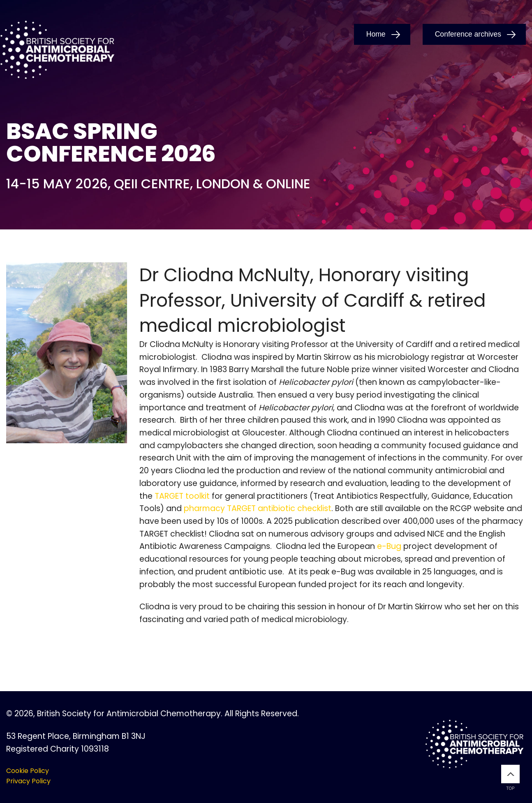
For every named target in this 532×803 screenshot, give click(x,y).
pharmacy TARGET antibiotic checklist (258, 508)
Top (510, 778)
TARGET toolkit (182, 496)
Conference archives (468, 34)
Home (376, 34)
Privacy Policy (28, 781)
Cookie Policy (28, 771)
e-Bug (389, 546)
